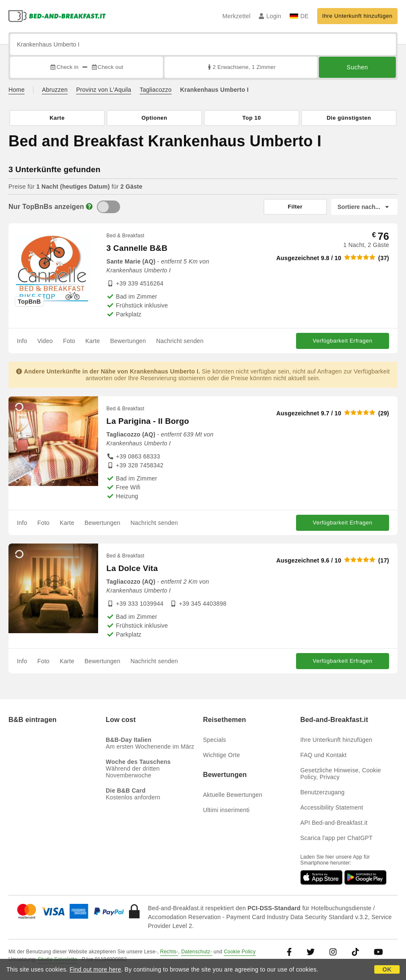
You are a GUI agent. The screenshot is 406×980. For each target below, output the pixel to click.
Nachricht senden (180, 341)
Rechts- (169, 952)
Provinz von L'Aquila (104, 90)
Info (22, 341)
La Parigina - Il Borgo (148, 421)
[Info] (89, 207)
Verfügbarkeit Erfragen (342, 341)
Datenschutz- (196, 952)
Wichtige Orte (221, 755)
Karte (93, 341)
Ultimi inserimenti (226, 810)
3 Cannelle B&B (137, 248)
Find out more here (96, 969)
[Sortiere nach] (364, 207)
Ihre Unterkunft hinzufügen (357, 16)
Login (270, 16)
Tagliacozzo (155, 90)
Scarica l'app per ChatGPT (336, 838)
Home (16, 90)
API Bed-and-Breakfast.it (334, 823)
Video (45, 341)
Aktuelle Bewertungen (233, 795)
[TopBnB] (108, 207)
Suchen (357, 67)
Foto (69, 341)
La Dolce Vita (132, 568)
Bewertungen (128, 341)
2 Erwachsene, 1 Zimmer (241, 67)
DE (299, 16)
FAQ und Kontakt (324, 755)
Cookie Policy (240, 952)
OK (387, 969)
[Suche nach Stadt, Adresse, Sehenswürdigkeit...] (203, 44)
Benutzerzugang (322, 792)
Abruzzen (55, 90)
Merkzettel (237, 16)
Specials (215, 740)
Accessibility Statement (332, 807)
